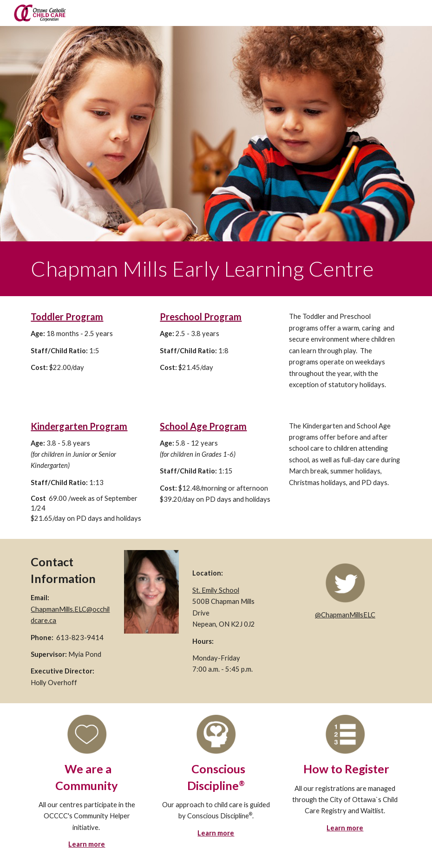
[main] (216, 269)
